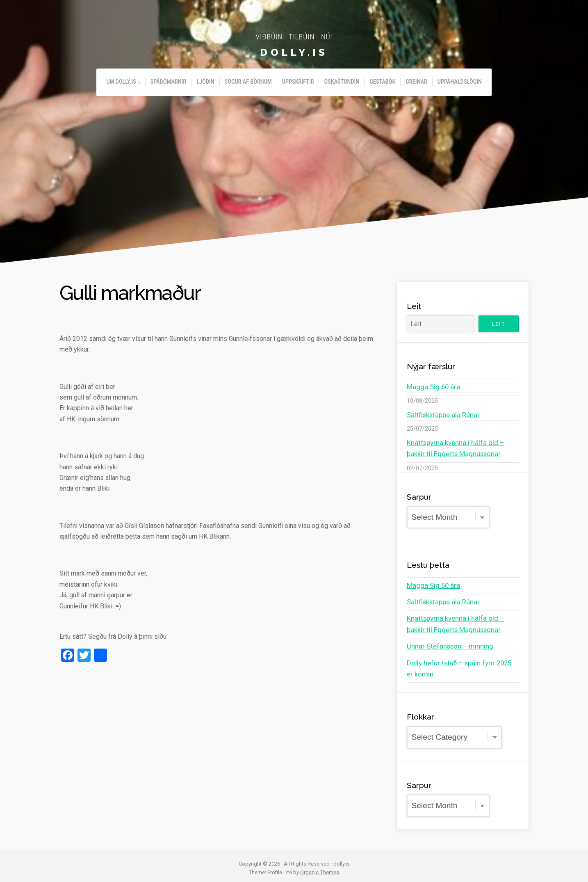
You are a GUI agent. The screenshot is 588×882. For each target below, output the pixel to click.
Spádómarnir (169, 82)
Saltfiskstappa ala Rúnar (441, 414)
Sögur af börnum (248, 82)
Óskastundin (342, 82)
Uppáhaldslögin (460, 82)
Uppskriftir (298, 82)
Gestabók (382, 82)
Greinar (416, 82)
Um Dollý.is (121, 82)
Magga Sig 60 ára (432, 387)
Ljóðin (205, 82)
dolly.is (294, 52)
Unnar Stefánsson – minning (447, 643)
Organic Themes (320, 868)
